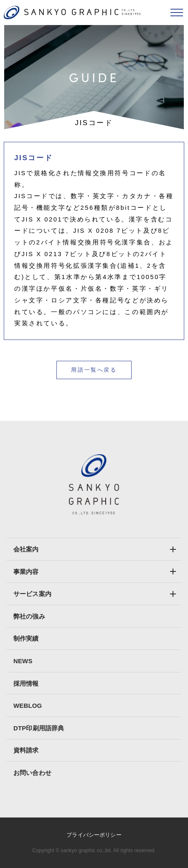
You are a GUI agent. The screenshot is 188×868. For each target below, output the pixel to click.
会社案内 (26, 549)
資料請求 (26, 750)
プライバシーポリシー (94, 835)
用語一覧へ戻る (94, 370)
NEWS (23, 661)
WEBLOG (28, 706)
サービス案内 (32, 594)
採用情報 (26, 683)
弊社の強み (29, 616)
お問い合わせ (32, 773)
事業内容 (26, 572)
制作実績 (26, 638)
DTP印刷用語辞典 (39, 728)
